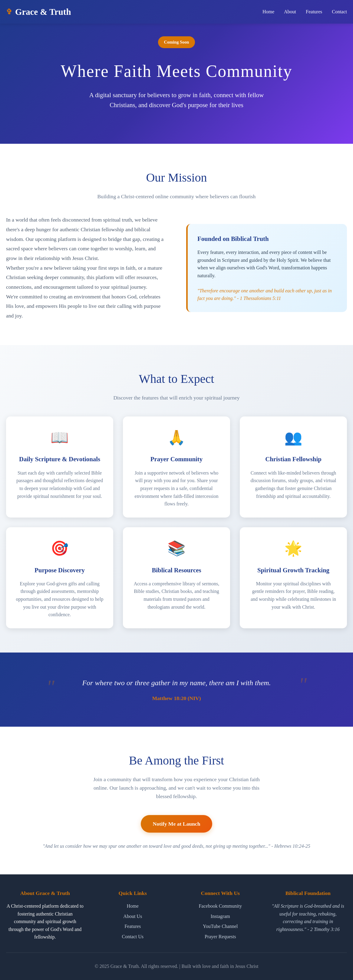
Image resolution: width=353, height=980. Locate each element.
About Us (133, 916)
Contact (339, 12)
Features (314, 12)
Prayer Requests (220, 937)
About (290, 12)
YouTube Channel (220, 926)
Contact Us (133, 937)
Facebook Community (220, 906)
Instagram (220, 916)
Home (268, 12)
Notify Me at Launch (177, 832)
